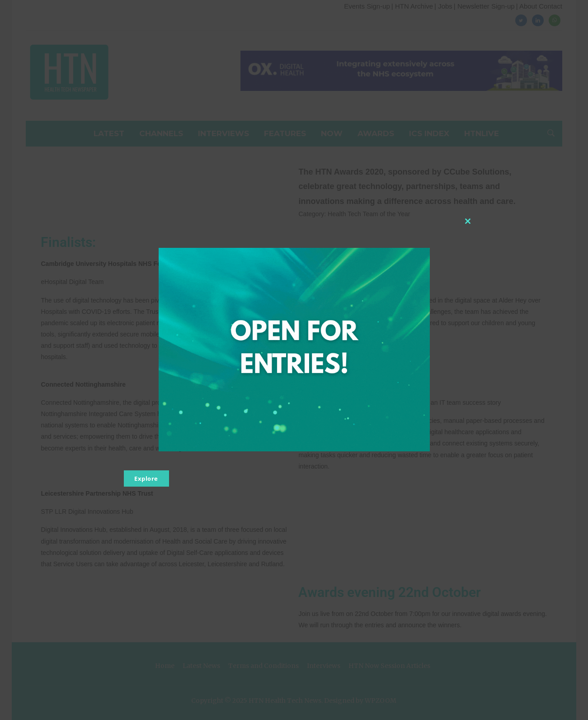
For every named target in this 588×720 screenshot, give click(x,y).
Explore (146, 478)
